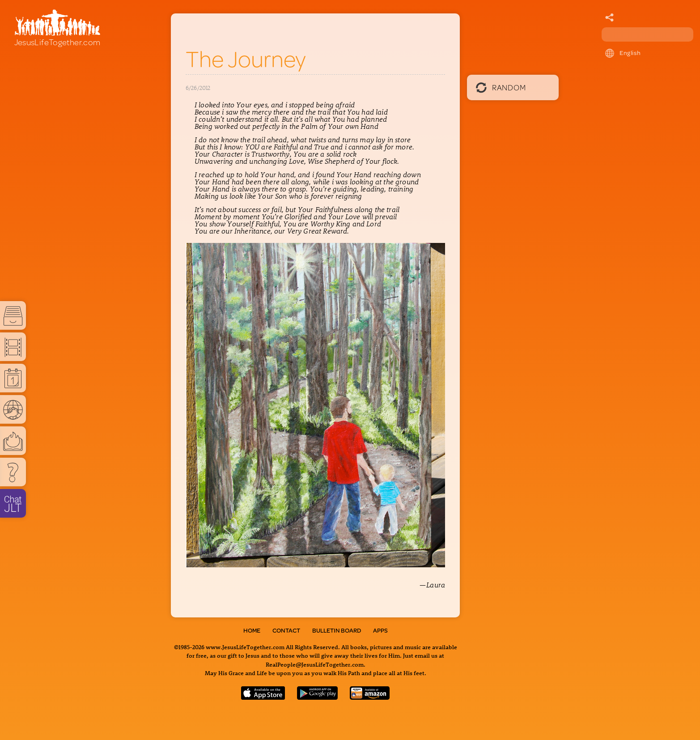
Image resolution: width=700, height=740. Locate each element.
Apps (380, 630)
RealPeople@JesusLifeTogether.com (315, 664)
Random (501, 87)
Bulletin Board (337, 630)
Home (252, 630)
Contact (286, 630)
